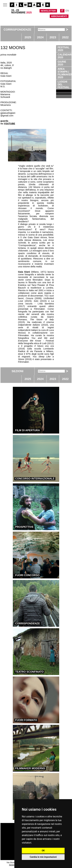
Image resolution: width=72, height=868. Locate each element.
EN (67, 11)
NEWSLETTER (48, 11)
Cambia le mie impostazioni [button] (43, 857)
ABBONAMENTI (59, 16)
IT (62, 11)
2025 (28, 37)
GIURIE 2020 (62, 63)
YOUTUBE (9, 123)
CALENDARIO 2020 (65, 56)
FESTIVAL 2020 (64, 49)
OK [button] (43, 851)
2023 (53, 37)
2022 (65, 37)
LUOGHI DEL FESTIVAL (64, 85)
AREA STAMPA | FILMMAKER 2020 (65, 73)
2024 (40, 37)
